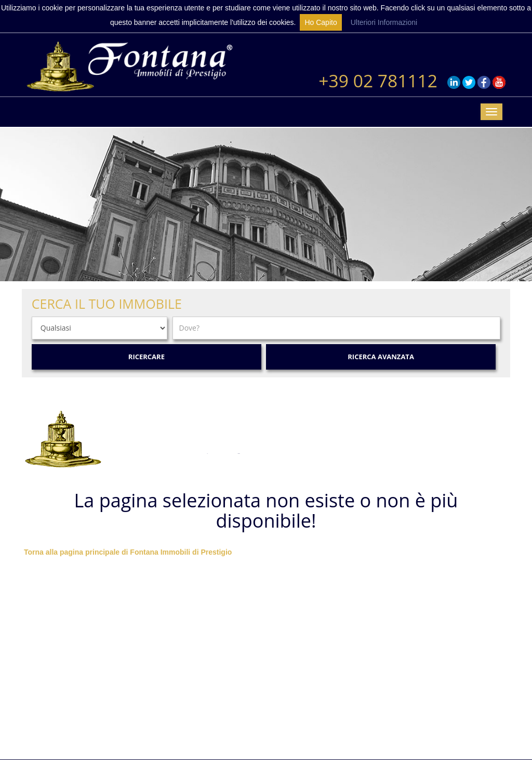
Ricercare (147, 357)
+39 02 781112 (378, 81)
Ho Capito (321, 22)
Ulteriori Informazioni (384, 22)
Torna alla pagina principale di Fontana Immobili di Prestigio (128, 552)
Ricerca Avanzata (381, 357)
